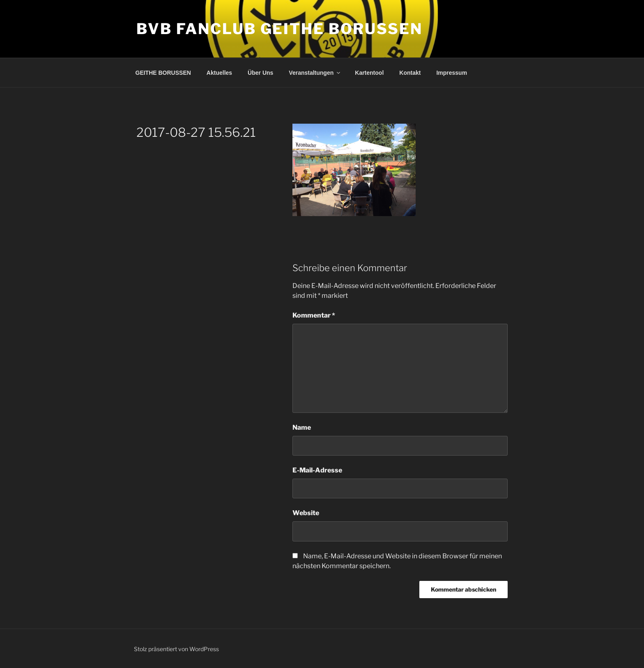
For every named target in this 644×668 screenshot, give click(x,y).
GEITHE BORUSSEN (163, 73)
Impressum (452, 73)
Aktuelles (219, 73)
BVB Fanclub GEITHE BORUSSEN (279, 29)
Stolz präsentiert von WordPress (176, 649)
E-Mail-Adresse (317, 470)
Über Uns (260, 73)
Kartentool (369, 73)
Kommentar (314, 315)
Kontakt (410, 73)
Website (306, 513)
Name (302, 427)
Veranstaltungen (315, 73)
